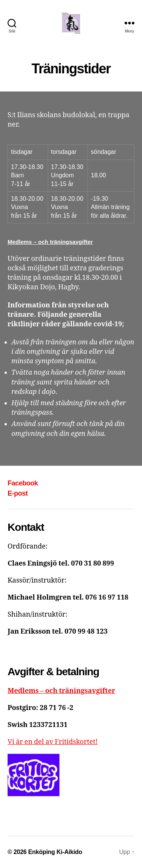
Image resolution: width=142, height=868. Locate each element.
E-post (18, 493)
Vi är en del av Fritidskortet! (53, 742)
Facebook (23, 483)
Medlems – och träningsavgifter (50, 242)
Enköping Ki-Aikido (55, 852)
